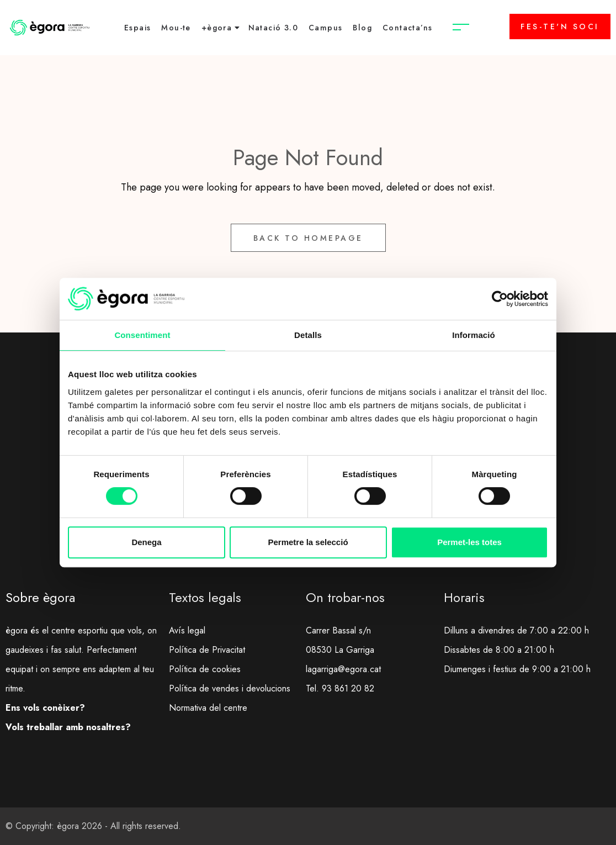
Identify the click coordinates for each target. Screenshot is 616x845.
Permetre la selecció (308, 542)
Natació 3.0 (273, 28)
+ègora (217, 28)
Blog (362, 28)
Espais (137, 28)
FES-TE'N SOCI (560, 27)
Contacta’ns (407, 28)
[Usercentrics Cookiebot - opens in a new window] (500, 299)
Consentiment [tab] (142, 335)
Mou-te (176, 28)
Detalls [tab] (308, 335)
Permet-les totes (469, 542)
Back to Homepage (308, 238)
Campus (325, 28)
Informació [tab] (474, 335)
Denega (146, 542)
